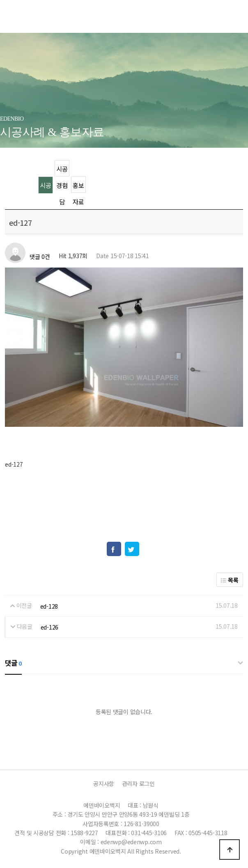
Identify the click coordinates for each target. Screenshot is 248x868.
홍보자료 (78, 187)
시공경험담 (62, 171)
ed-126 (49, 627)
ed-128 (49, 606)
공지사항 (104, 783)
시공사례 (45, 187)
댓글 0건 (40, 257)
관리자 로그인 (138, 783)
